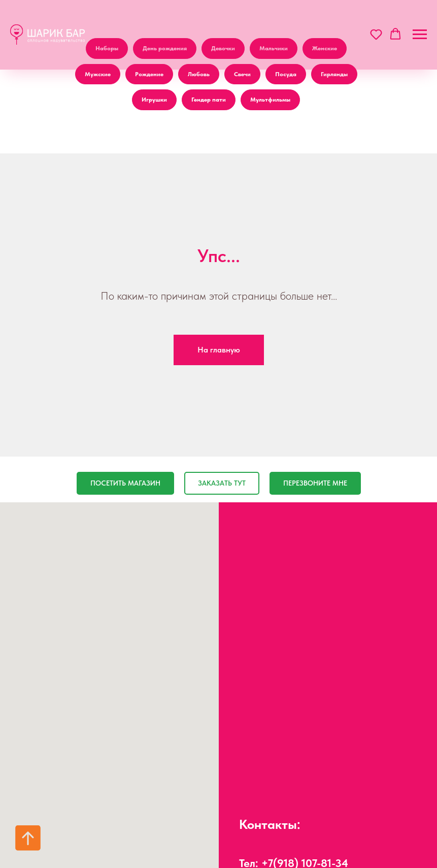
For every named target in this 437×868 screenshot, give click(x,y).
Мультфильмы (270, 100)
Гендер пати (209, 100)
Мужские (98, 74)
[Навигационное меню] (420, 35)
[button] (376, 34)
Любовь (199, 74)
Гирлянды (334, 74)
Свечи (242, 74)
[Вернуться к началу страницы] (28, 838)
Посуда (286, 74)
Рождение (149, 74)
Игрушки (154, 100)
